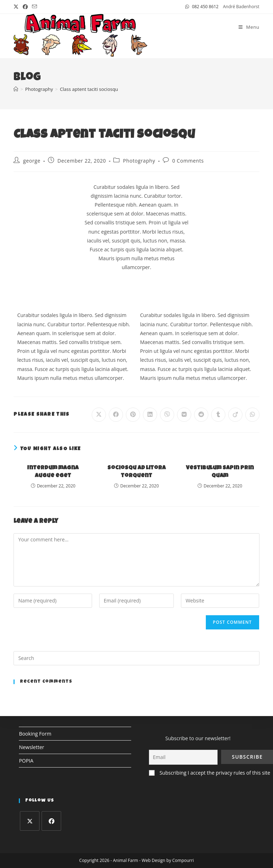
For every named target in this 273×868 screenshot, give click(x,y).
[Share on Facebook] (116, 415)
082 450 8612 (205, 7)
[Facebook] (51, 821)
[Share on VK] (184, 415)
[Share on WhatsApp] (252, 415)
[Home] (16, 89)
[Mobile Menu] (249, 27)
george (32, 161)
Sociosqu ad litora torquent (136, 472)
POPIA (26, 761)
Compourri (183, 860)
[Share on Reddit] (201, 415)
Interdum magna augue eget (53, 472)
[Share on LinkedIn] (150, 415)
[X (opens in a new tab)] (17, 7)
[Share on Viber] (167, 415)
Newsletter (31, 747)
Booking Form (35, 734)
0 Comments (188, 161)
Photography (139, 161)
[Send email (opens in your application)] (34, 7)
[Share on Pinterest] (133, 415)
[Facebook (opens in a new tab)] (25, 7)
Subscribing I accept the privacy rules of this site (215, 773)
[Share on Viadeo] (235, 415)
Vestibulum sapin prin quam (220, 472)
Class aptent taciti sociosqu (89, 89)
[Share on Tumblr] (218, 415)
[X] (30, 821)
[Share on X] (99, 415)
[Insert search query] (136, 658)
